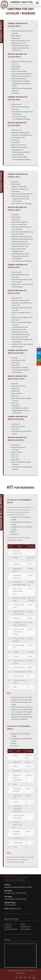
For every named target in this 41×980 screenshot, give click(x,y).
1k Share (39, 345)
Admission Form (26, 927)
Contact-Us (8, 924)
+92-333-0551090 (10, 905)
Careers (23, 924)
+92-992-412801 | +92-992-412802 (15, 893)
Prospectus (8, 927)
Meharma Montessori (11, 929)
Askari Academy (26, 929)
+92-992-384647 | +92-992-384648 (15, 899)
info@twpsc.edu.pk (15, 909)
